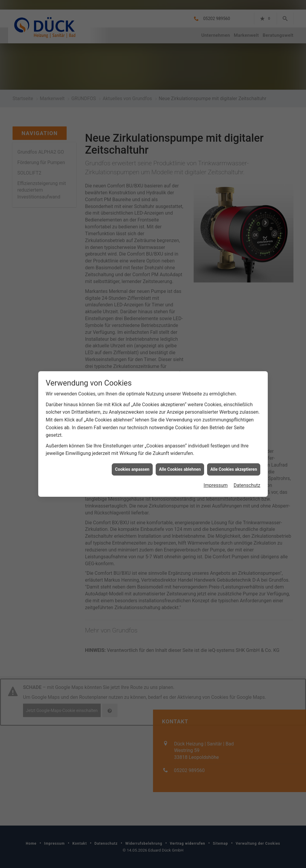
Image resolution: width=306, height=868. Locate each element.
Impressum (216, 483)
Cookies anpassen (132, 466)
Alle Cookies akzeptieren (234, 466)
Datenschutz (247, 483)
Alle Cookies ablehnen (180, 466)
